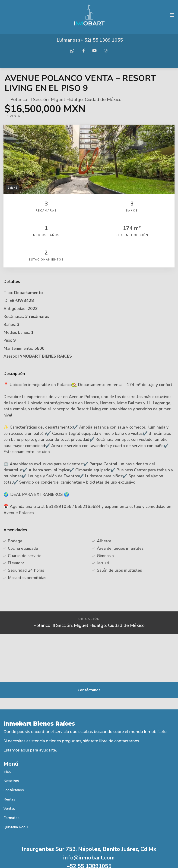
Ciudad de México (103, 100)
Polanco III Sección (29, 100)
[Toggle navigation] (172, 15)
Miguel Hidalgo (67, 100)
